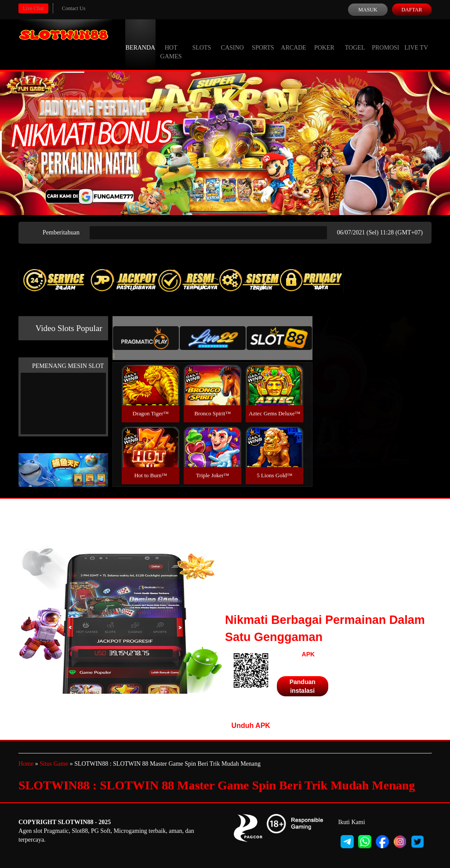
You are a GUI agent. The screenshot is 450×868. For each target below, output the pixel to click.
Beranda (141, 40)
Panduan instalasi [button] (303, 686)
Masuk (368, 10)
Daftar (412, 10)
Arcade (294, 40)
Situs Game (54, 764)
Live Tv (416, 40)
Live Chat (33, 8)
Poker (324, 40)
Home (26, 764)
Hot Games (171, 44)
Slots (201, 40)
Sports (263, 40)
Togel (355, 40)
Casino (232, 40)
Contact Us (74, 8)
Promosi (385, 40)
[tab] (146, 338)
